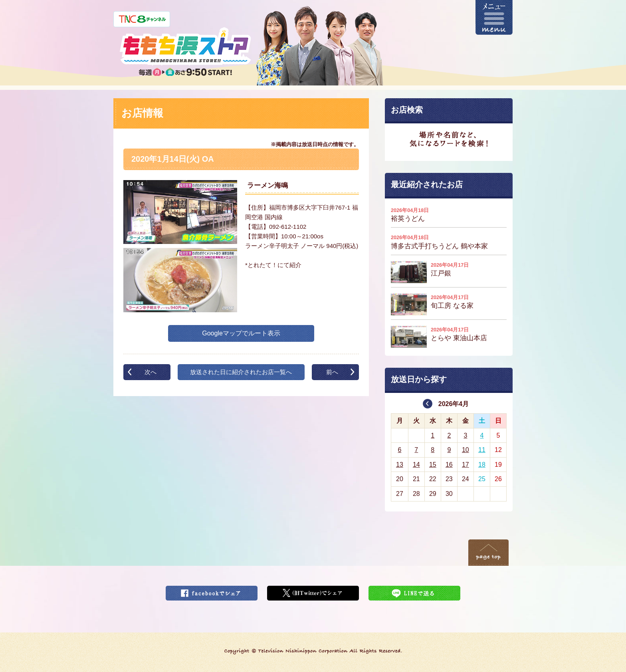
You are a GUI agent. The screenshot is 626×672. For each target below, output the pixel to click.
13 (400, 465)
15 (433, 465)
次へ (151, 372)
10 (466, 450)
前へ (332, 372)
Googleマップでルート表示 (241, 333)
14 (416, 465)
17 (466, 465)
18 (482, 465)
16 (449, 465)
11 (482, 450)
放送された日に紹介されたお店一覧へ (241, 372)
